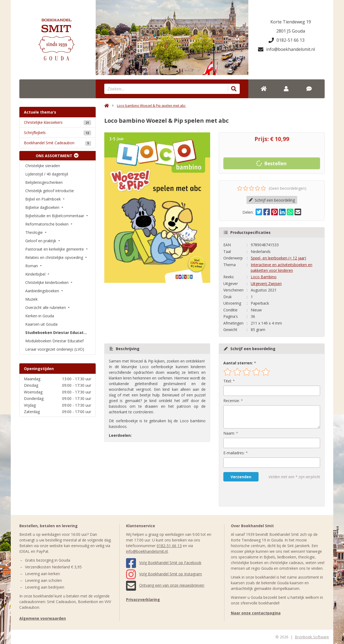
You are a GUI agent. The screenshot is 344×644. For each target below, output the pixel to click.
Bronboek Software (312, 637)
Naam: (229, 433)
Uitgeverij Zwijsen (266, 284)
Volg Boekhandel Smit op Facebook (164, 563)
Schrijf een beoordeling (272, 200)
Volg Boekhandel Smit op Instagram (164, 574)
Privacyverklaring (143, 599)
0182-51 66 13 (286, 40)
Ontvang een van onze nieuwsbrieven (165, 585)
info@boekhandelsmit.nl (286, 49)
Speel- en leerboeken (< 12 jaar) (278, 258)
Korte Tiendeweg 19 (291, 22)
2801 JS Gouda (291, 31)
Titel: (227, 381)
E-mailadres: (234, 453)
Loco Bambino (264, 277)
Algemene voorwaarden (43, 618)
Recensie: (232, 401)
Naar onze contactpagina (256, 613)
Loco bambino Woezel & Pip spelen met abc (151, 106)
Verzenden (241, 477)
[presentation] (258, 494)
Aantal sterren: (238, 363)
